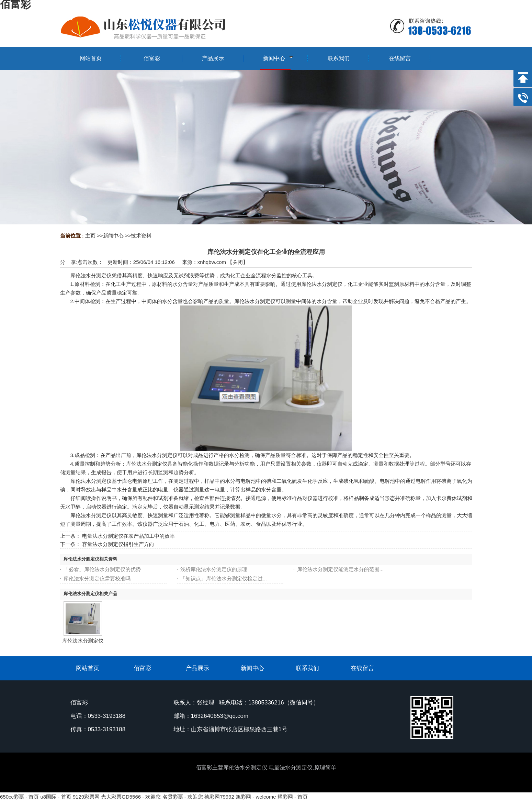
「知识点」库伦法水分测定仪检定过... (224, 578)
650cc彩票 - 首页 (19, 797)
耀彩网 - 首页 (293, 797)
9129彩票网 (86, 797)
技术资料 (141, 236)
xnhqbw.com (212, 262)
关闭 (238, 262)
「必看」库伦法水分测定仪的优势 (102, 569)
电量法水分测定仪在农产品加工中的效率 (128, 536)
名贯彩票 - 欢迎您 (183, 797)
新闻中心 (113, 236)
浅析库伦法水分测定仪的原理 (214, 569)
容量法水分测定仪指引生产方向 (118, 544)
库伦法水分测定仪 (83, 641)
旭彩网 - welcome (256, 797)
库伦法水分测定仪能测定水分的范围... (341, 569)
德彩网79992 (219, 797)
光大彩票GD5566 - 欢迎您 (131, 797)
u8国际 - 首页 (56, 797)
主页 (90, 236)
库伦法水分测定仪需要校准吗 (97, 578)
